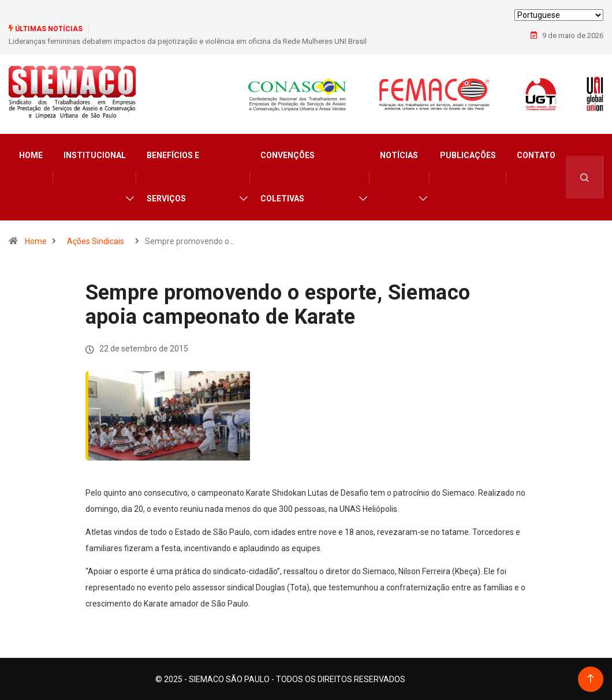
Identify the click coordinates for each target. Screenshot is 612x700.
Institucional (95, 155)
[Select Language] (559, 15)
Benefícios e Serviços (173, 176)
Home (31, 155)
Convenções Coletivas (288, 176)
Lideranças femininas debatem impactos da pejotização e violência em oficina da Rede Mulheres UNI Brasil (188, 41)
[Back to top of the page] (590, 678)
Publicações (468, 155)
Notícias (399, 155)
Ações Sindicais (96, 241)
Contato (536, 155)
